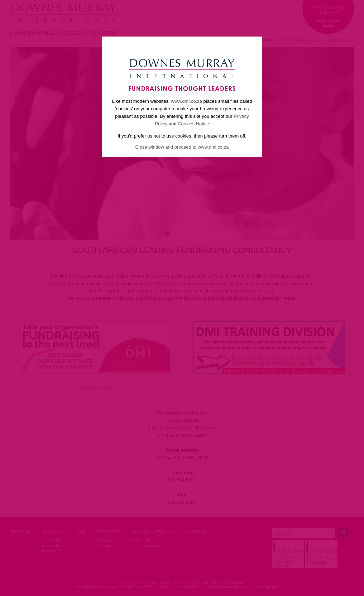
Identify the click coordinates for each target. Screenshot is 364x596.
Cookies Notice (193, 124)
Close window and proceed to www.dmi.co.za (182, 147)
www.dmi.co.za (186, 101)
